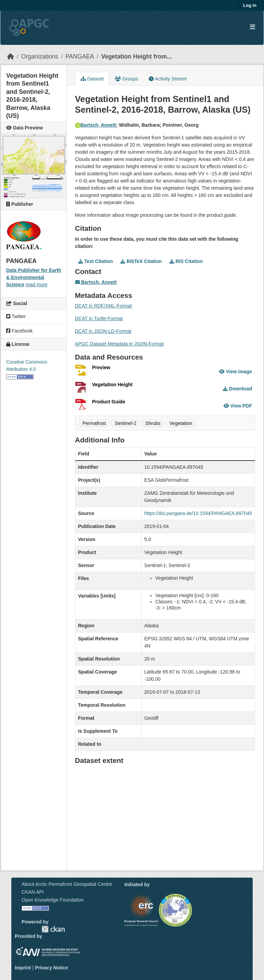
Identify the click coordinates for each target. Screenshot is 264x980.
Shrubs (153, 423)
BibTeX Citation (141, 261)
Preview (101, 367)
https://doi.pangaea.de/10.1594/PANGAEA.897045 (198, 513)
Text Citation (96, 261)
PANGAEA (80, 56)
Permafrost (94, 423)
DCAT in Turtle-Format (99, 318)
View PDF (238, 406)
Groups (127, 79)
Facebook (19, 331)
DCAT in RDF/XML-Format (104, 306)
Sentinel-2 (126, 423)
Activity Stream (168, 79)
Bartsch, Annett (96, 125)
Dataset (92, 79)
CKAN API (33, 892)
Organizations (40, 56)
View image (236, 372)
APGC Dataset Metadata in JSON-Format (119, 344)
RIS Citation (186, 261)
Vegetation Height (112, 385)
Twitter (16, 316)
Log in (250, 5)
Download (237, 389)
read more (37, 285)
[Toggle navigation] (253, 27)
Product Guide (109, 402)
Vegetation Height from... (136, 56)
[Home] (11, 56)
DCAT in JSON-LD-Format (103, 331)
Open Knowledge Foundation (53, 900)
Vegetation (181, 423)
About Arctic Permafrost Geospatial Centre (67, 884)
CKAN (53, 929)
